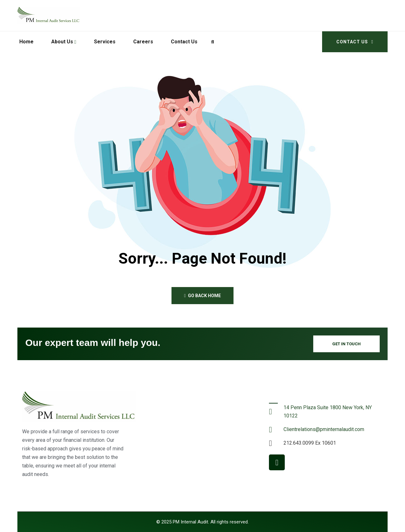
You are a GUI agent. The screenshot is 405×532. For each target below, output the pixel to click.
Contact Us (355, 42)
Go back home (202, 296)
